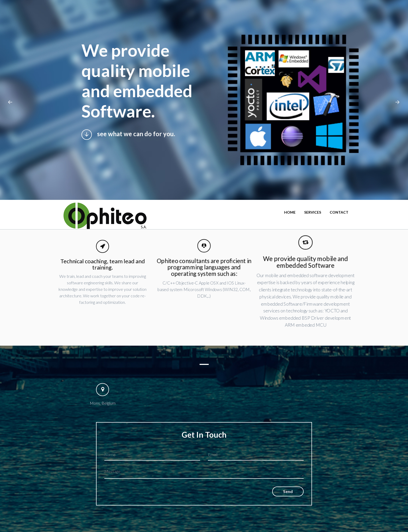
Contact (339, 212)
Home (290, 212)
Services (313, 212)
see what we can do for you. (128, 135)
